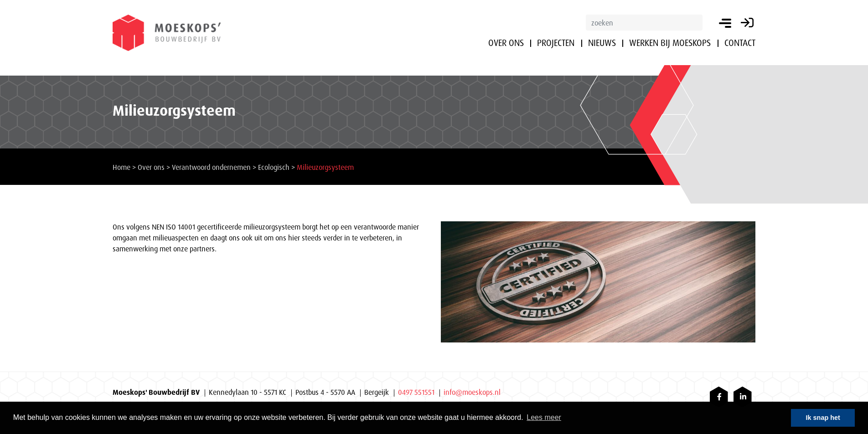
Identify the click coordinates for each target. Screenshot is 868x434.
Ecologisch (274, 167)
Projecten (556, 43)
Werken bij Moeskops (670, 43)
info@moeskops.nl (472, 392)
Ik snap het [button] (823, 418)
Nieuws (602, 43)
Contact (740, 43)
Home (121, 167)
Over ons (506, 43)
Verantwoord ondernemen (211, 167)
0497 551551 (416, 392)
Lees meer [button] (544, 417)
